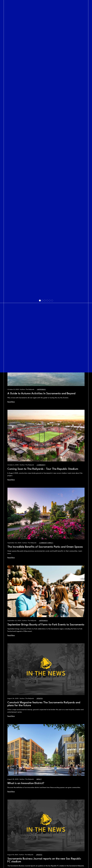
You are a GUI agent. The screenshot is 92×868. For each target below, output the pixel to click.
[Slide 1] (40, 427)
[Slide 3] (45, 427)
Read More (11, 558)
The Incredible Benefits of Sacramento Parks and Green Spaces (45, 547)
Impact (51, 543)
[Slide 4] (47, 427)
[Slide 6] (52, 427)
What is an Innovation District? (26, 783)
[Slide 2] (42, 427)
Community (44, 543)
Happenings (43, 621)
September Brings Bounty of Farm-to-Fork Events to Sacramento (46, 625)
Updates (40, 698)
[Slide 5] (50, 427)
